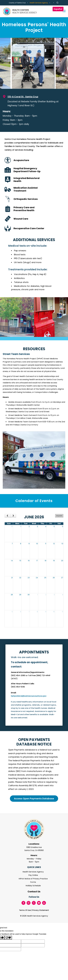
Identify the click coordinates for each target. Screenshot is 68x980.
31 (12, 526)
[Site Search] (57, 3)
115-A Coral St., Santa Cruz (23, 97)
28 (12, 595)
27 (62, 578)
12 (54, 544)
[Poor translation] (8, 938)
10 (37, 544)
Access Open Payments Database (34, 799)
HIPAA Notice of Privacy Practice (33, 879)
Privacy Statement (41, 910)
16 (29, 561)
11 (46, 544)
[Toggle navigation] (63, 11)
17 (37, 561)
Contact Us (34, 892)
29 (20, 595)
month (59, 516)
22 (20, 578)
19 (54, 561)
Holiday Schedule (33, 886)
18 (45, 561)
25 (45, 578)
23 (29, 578)
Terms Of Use (25, 910)
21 (12, 578)
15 (20, 561)
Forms (33, 882)
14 (12, 561)
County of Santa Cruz (17, 3)
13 (62, 544)
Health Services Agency (39, 3)
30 (29, 595)
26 (54, 578)
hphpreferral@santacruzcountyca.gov (29, 696)
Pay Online (33, 875)
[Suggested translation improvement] (33, 941)
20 (62, 561)
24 (37, 578)
